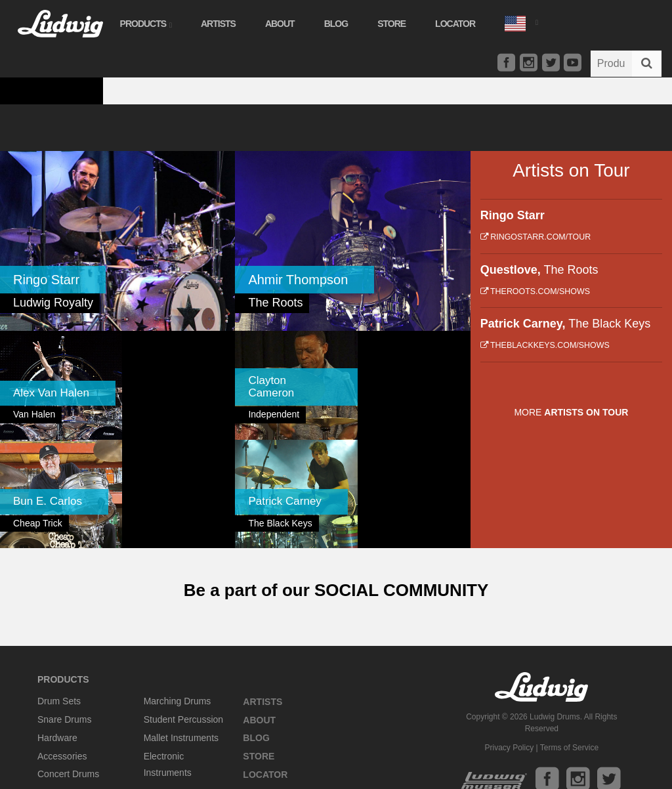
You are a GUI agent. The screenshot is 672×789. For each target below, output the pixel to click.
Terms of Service (569, 635)
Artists (217, 24)
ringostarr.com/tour (535, 237)
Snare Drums (64, 607)
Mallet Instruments (181, 625)
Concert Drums (68, 662)
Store (391, 24)
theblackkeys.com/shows (545, 345)
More (571, 412)
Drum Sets (59, 589)
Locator (454, 24)
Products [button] (144, 24)
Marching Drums (178, 589)
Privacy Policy (510, 635)
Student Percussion (183, 607)
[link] (117, 241)
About (279, 24)
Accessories (62, 643)
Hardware (57, 625)
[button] (520, 22)
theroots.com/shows (535, 291)
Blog (335, 24)
